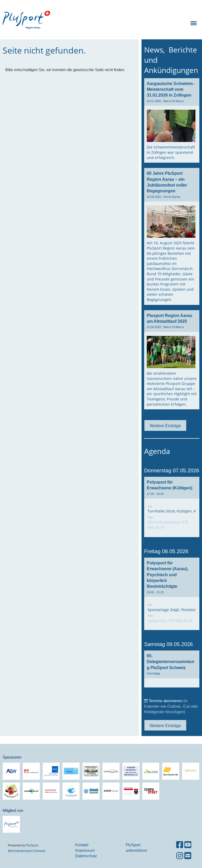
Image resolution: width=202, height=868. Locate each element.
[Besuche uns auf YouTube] (188, 845)
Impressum (85, 850)
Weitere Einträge (165, 426)
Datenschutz (86, 856)
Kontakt (82, 845)
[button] (172, 507)
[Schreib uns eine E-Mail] (188, 856)
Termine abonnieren (165, 701)
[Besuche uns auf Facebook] (180, 845)
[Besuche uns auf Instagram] (180, 856)
